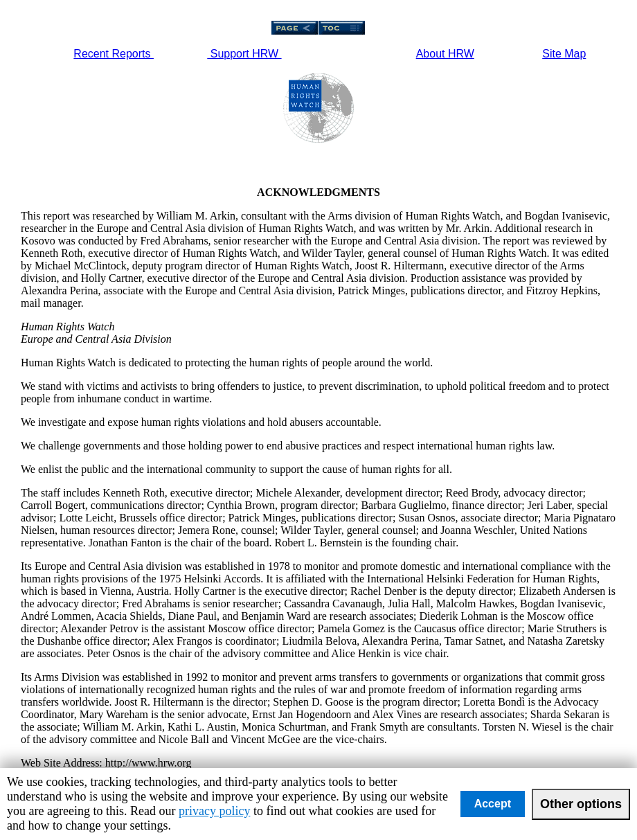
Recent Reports (114, 54)
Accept (493, 804)
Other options (581, 804)
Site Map (564, 54)
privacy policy (214, 811)
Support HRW (244, 54)
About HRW (445, 54)
